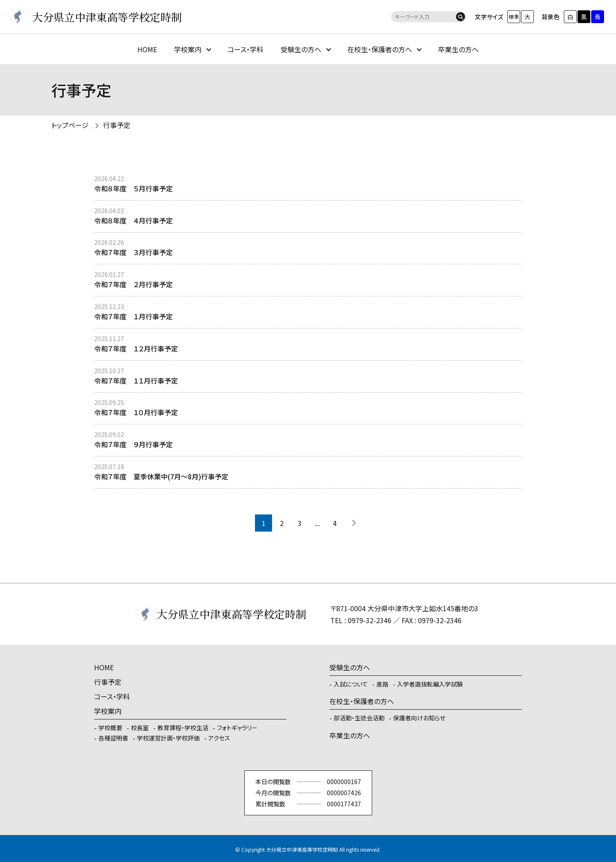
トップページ (70, 125)
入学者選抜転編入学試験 (430, 684)
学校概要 (110, 728)
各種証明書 (113, 738)
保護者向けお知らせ (419, 718)
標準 (514, 16)
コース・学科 (246, 49)
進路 (382, 684)
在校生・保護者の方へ (380, 49)
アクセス (219, 738)
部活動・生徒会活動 (359, 718)
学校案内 (188, 49)
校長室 (140, 728)
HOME (147, 49)
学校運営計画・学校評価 (168, 738)
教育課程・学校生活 (183, 728)
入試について (351, 684)
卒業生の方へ (458, 49)
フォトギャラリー (237, 728)
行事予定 (117, 125)
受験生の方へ (301, 49)
